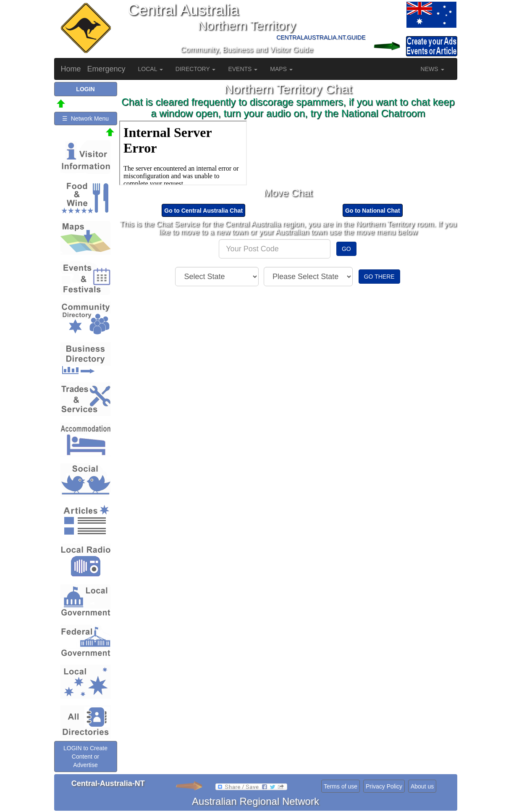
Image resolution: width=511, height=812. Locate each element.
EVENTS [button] (243, 69)
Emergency (106, 69)
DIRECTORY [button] (196, 69)
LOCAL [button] (151, 69)
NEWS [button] (432, 69)
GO (346, 249)
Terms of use (341, 786)
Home (71, 69)
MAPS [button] (281, 69)
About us (422, 786)
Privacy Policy (384, 786)
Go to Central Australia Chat (203, 211)
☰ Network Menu (85, 119)
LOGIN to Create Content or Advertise (85, 757)
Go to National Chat (373, 211)
